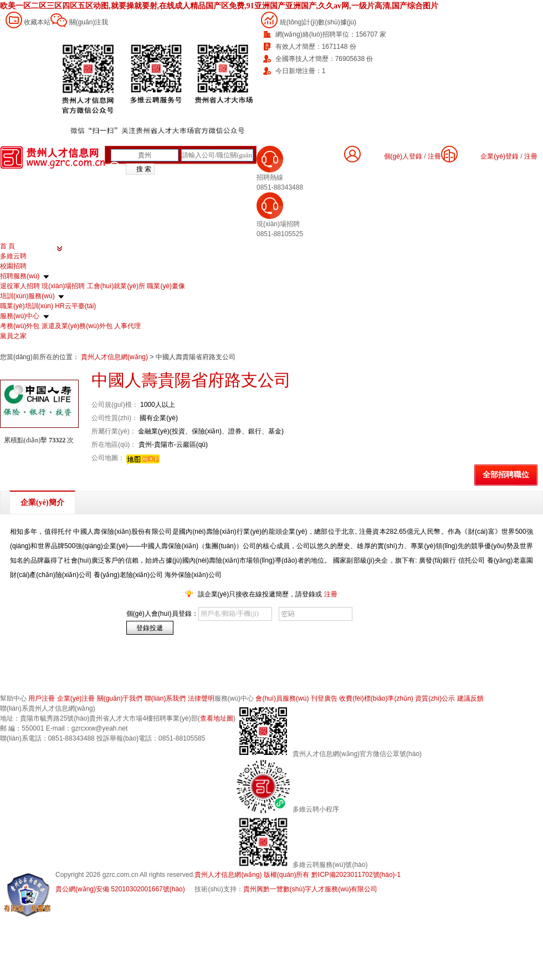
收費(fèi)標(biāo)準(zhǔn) (376, 698)
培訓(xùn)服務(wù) (27, 296)
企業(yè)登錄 (500, 156)
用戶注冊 (42, 698)
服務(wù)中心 (20, 316)
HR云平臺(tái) (75, 306)
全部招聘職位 (506, 475)
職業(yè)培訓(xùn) (27, 306)
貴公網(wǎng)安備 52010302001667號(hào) (120, 889)
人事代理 (127, 326)
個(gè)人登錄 (403, 156)
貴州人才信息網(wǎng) (115, 357)
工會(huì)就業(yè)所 (116, 286)
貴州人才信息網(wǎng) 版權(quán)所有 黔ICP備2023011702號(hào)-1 (298, 875)
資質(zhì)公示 (435, 698)
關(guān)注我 (89, 22)
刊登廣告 (324, 698)
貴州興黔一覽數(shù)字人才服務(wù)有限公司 (311, 889)
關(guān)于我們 (120, 698)
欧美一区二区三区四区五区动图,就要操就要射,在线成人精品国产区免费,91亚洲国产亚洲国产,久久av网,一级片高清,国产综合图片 (219, 6)
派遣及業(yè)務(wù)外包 (77, 326)
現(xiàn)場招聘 (63, 286)
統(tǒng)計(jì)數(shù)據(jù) (318, 22)
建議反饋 (470, 698)
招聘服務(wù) (20, 276)
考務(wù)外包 (20, 326)
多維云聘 (13, 256)
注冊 (531, 156)
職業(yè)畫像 (166, 286)
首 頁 (7, 246)
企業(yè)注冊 (76, 698)
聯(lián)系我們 (165, 698)
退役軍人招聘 (20, 286)
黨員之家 (13, 336)
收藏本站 (37, 22)
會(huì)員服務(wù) (282, 698)
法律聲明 (201, 698)
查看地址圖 (217, 718)
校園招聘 (13, 266)
